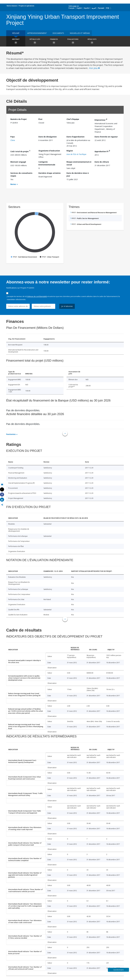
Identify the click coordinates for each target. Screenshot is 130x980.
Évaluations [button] (73, 42)
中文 (108, 8)
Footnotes (11, 434)
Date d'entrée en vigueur (106, 137)
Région (70, 151)
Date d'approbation (75, 137)
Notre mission (12, 6)
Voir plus (94, 68)
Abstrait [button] (16, 42)
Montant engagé (18, 162)
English (79, 8)
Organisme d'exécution (49, 151)
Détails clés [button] (35, 42)
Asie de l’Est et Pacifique (76, 154)
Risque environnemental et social (79, 163)
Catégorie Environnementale (47, 163)
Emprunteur (101, 120)
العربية (94, 8)
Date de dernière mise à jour (78, 174)
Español (87, 8)
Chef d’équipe (73, 119)
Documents (58, 33)
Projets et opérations (27, 6)
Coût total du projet (20, 151)
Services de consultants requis (21, 174)
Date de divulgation (48, 137)
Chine (13, 140)
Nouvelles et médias (80, 33)
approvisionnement (37, 33)
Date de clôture (102, 162)
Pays (13, 137)
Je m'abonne (67, 306)
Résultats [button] (92, 42)
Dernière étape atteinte (50, 173)
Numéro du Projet (19, 119)
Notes (13, 184)
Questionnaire (119, 970)
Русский (101, 8)
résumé (16, 33)
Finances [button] (54, 42)
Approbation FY (102, 151)
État (40, 119)
